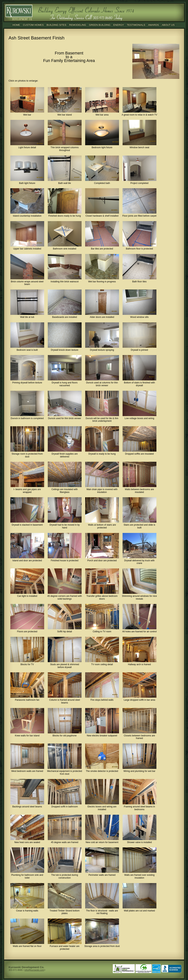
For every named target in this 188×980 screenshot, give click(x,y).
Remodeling (78, 25)
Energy (119, 25)
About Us (168, 25)
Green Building (100, 25)
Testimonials (136, 25)
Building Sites (56, 25)
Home (16, 25)
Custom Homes (33, 25)
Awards (154, 25)
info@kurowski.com (34, 970)
